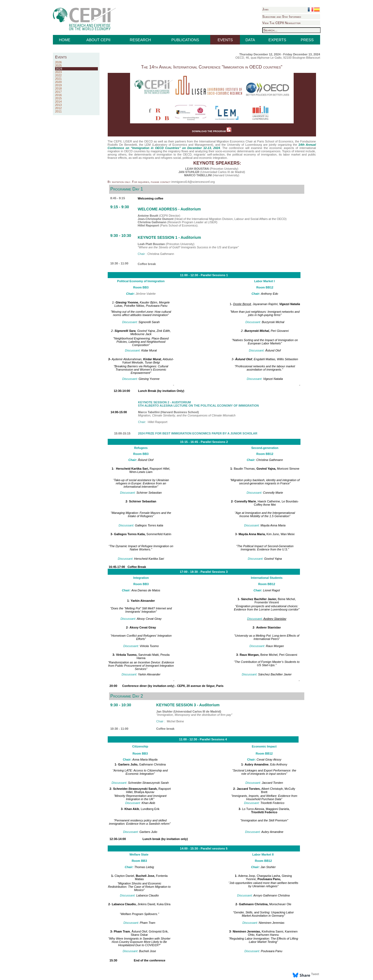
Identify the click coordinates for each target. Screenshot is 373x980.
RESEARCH (140, 40)
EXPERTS (277, 40)
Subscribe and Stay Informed (282, 17)
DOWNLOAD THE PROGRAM (212, 131)
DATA (250, 40)
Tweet (315, 974)
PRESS (307, 40)
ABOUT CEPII (98, 40)
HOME (65, 40)
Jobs (265, 9)
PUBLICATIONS (185, 40)
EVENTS (225, 40)
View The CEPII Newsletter (281, 23)
